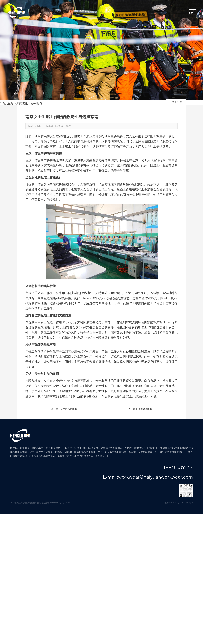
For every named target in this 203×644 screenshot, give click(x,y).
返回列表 (176, 102)
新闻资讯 (22, 103)
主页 (10, 103)
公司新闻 (37, 103)
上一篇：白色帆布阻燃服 (64, 409)
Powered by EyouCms (60, 503)
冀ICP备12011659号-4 (183, 503)
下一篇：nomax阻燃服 (140, 409)
